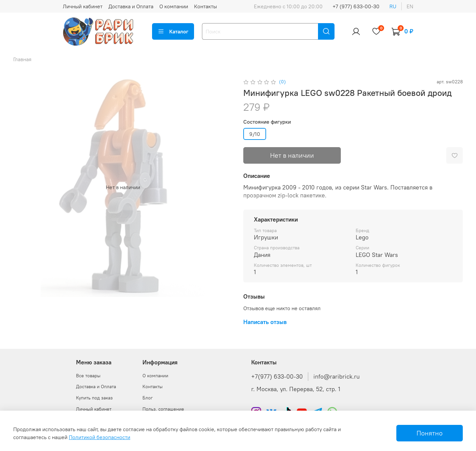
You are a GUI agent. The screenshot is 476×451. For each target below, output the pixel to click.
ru (393, 6)
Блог (148, 398)
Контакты (205, 6)
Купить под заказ (94, 398)
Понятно (430, 433)
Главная (22, 59)
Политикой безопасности (99, 437)
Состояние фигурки (267, 122)
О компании (174, 6)
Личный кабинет (83, 6)
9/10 (255, 134)
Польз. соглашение (163, 409)
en (410, 6)
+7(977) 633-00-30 (277, 377)
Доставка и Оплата (131, 6)
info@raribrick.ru (337, 377)
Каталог (173, 31)
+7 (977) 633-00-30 (356, 6)
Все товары (88, 376)
